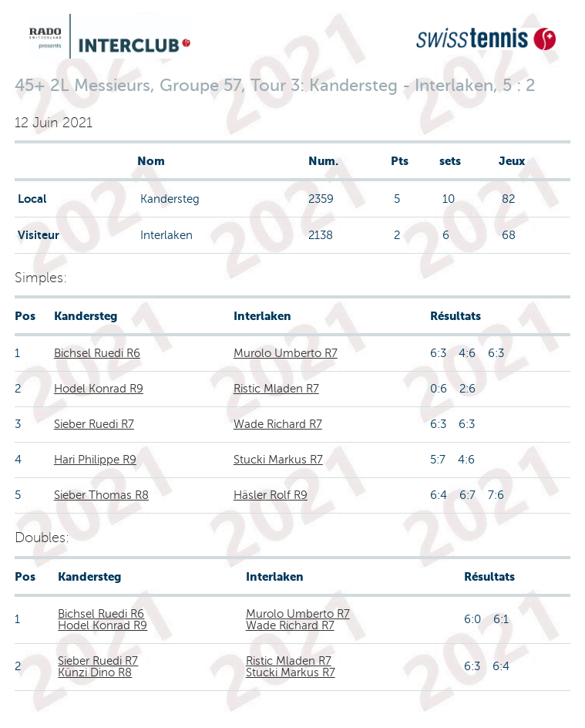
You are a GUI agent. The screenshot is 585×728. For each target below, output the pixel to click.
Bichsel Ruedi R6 (97, 353)
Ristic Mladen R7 (276, 389)
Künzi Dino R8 (95, 672)
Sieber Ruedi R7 (94, 424)
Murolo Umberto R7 (286, 353)
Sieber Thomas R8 (101, 495)
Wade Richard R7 (278, 424)
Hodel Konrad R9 (99, 389)
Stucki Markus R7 (278, 460)
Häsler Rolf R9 (271, 495)
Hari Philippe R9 (95, 460)
